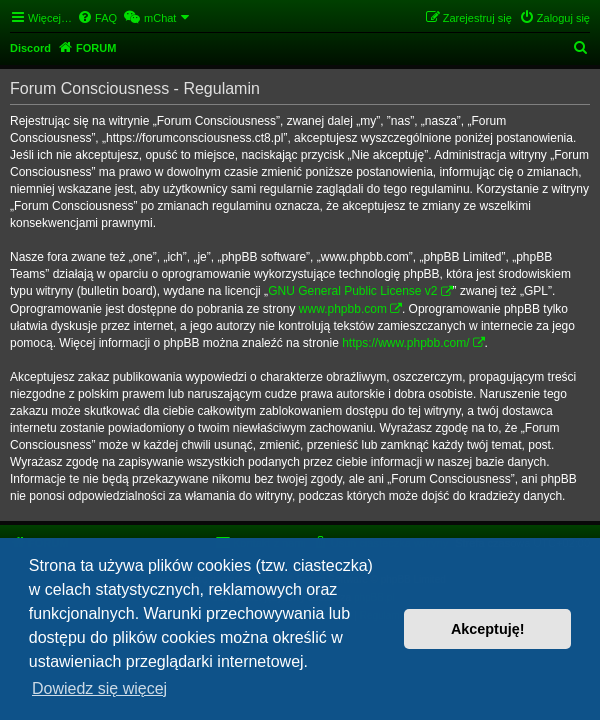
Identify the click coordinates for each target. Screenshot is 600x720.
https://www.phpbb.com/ (405, 343)
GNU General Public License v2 (352, 291)
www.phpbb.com (343, 309)
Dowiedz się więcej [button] (99, 688)
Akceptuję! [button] (488, 629)
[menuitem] (97, 18)
